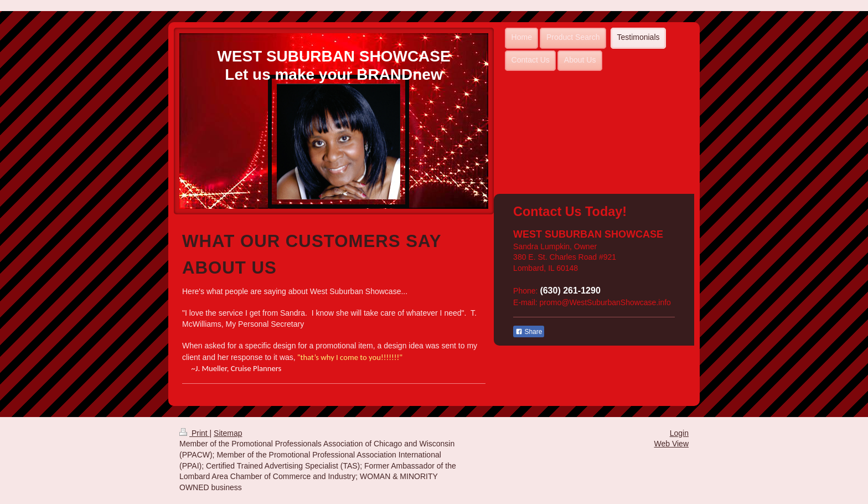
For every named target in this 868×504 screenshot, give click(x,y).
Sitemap (228, 433)
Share (529, 332)
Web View (671, 444)
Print (195, 433)
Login (679, 433)
